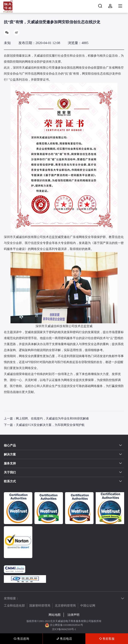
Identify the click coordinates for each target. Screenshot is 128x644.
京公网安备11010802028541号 (64, 625)
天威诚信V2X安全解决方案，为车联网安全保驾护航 (50, 425)
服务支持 (10, 463)
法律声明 (73, 615)
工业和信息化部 (14, 606)
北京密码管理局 (65, 606)
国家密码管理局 (40, 606)
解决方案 (10, 454)
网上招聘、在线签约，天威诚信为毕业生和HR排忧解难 (52, 419)
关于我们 (10, 472)
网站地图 (55, 615)
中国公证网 (88, 606)
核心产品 (10, 445)
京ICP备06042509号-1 (64, 629)
